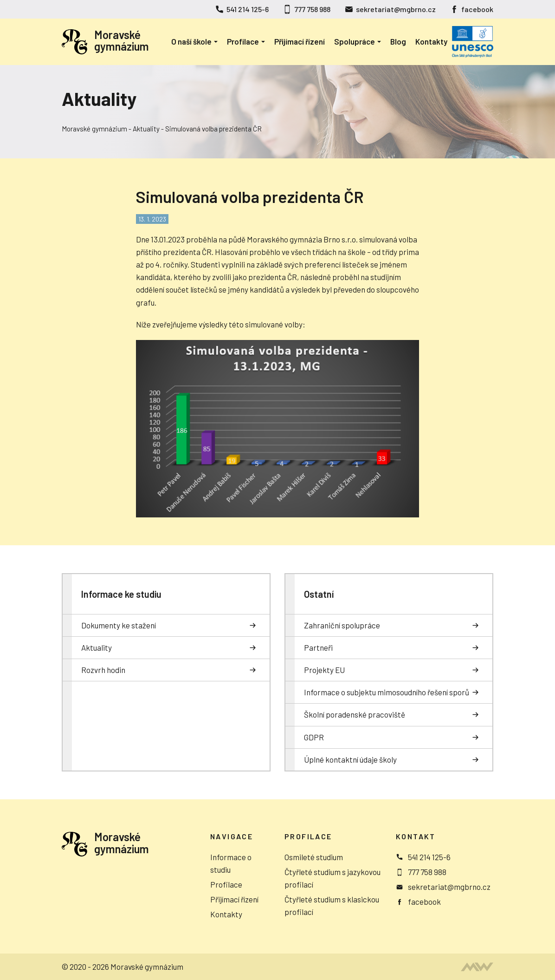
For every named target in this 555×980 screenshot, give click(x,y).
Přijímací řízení (300, 41)
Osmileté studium (314, 857)
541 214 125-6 (248, 9)
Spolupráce (355, 41)
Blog (398, 41)
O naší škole (191, 41)
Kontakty (431, 41)
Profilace (243, 41)
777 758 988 (312, 9)
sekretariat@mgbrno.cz (396, 9)
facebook (477, 9)
